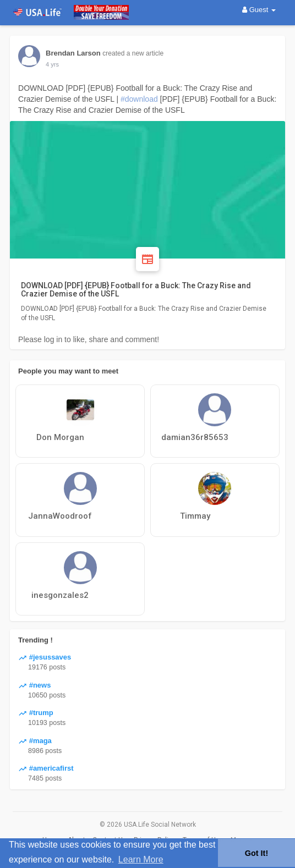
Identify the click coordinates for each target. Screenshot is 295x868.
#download (139, 99)
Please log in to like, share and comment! (89, 339)
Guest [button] (259, 10)
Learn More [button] (141, 859)
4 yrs (52, 64)
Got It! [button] (256, 853)
